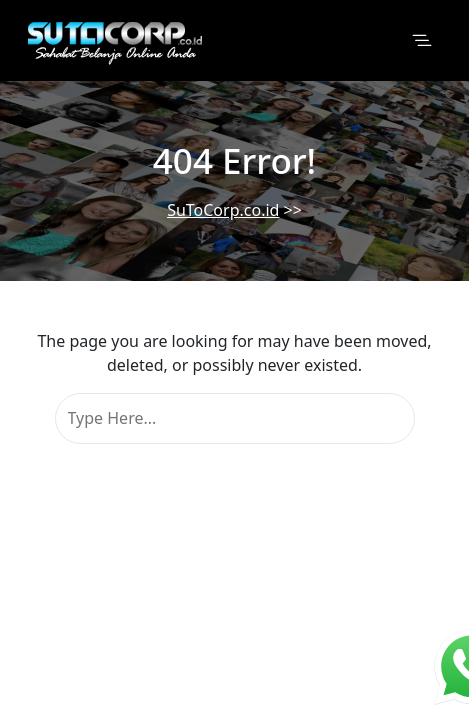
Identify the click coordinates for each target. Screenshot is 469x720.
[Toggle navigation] (422, 41)
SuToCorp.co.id (223, 210)
